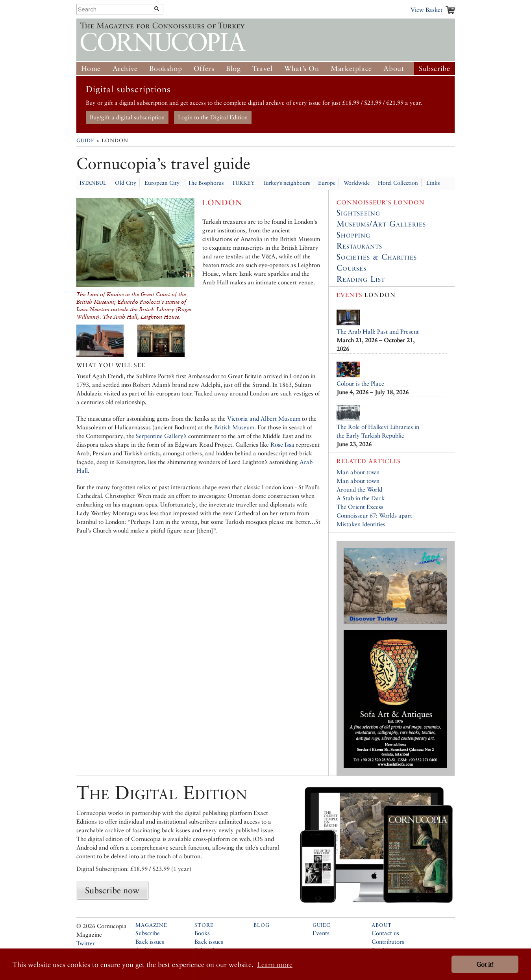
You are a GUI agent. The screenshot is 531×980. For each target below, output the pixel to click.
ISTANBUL (93, 183)
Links (433, 183)
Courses (352, 268)
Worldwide (357, 183)
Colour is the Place (360, 383)
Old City (126, 183)
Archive (125, 68)
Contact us (385, 933)
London (366, 295)
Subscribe (434, 68)
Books (202, 933)
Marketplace (351, 68)
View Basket (426, 10)
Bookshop (166, 68)
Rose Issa (282, 445)
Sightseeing (358, 213)
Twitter (86, 943)
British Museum (234, 427)
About (394, 68)
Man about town (358, 472)
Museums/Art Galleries (381, 224)
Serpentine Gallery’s (161, 436)
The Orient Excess (360, 507)
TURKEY (243, 183)
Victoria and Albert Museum (264, 419)
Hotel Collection (398, 183)
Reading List (361, 279)
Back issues (150, 942)
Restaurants (359, 246)
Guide (85, 140)
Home (91, 68)
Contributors (388, 942)
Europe (327, 183)
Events (321, 933)
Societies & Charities (377, 257)
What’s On (302, 68)
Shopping (353, 235)
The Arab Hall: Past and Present (378, 331)
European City (162, 183)
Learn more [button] (275, 964)
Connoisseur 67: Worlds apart (374, 515)
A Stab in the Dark (361, 498)
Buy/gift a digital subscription (127, 117)
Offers (204, 68)
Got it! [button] (485, 964)
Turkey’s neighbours (286, 183)
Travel (263, 68)
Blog (233, 68)
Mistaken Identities (361, 524)
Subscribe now (112, 890)
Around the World (359, 489)
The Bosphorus (206, 183)
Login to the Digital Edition (213, 117)
